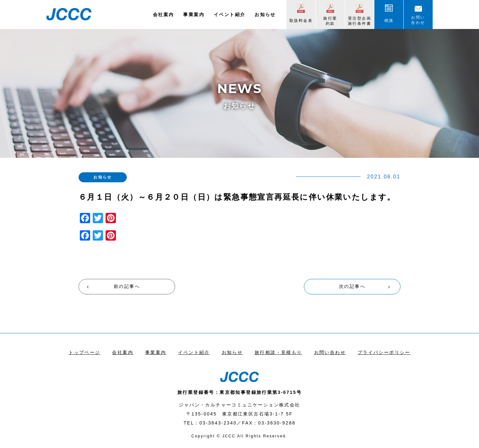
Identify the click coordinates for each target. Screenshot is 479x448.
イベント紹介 (230, 14)
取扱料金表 (301, 21)
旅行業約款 (330, 21)
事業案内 (194, 14)
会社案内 (164, 14)
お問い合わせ (418, 20)
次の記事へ (352, 286)
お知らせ (265, 14)
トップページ (84, 352)
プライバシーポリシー (384, 352)
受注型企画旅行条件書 (360, 21)
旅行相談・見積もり (278, 352)
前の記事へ (127, 286)
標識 (389, 21)
